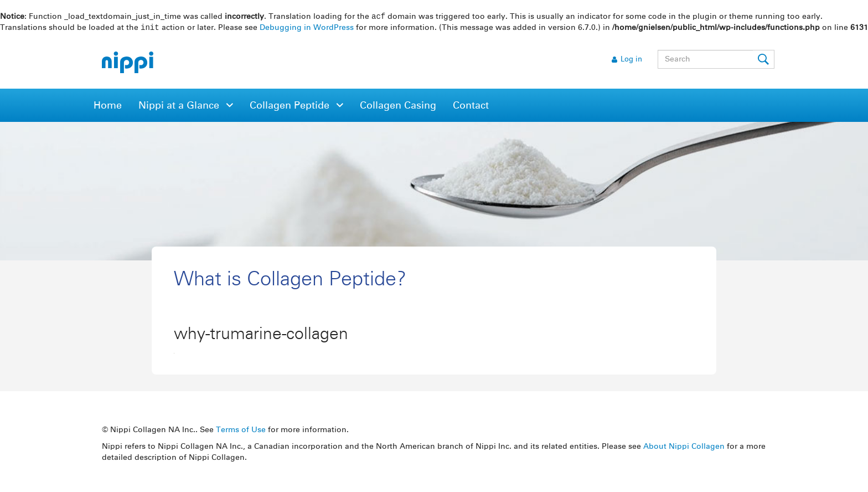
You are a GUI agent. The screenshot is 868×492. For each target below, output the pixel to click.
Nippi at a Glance (180, 107)
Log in (631, 61)
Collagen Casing (398, 107)
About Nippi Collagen (684, 448)
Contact (471, 107)
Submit (764, 60)
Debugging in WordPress (307, 29)
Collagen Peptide (291, 107)
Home (108, 107)
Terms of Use (241, 431)
